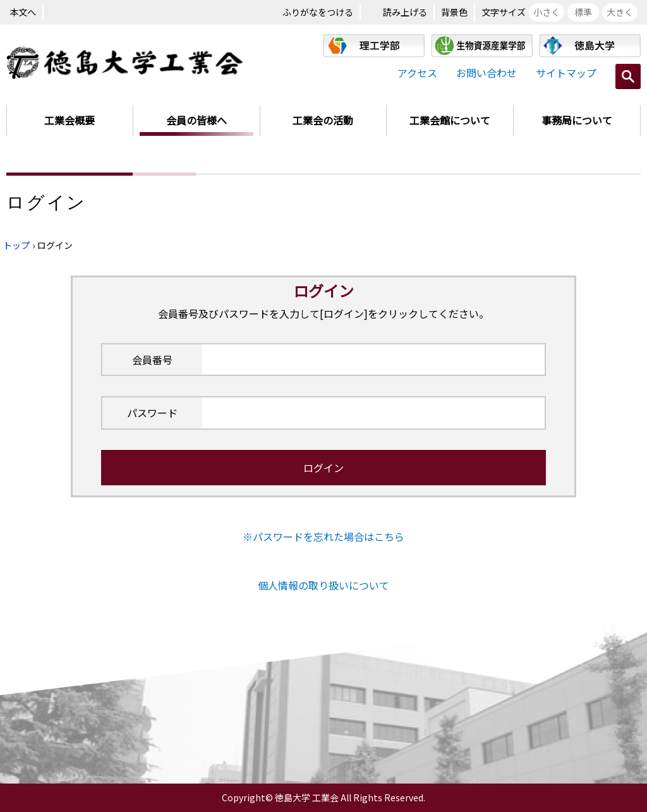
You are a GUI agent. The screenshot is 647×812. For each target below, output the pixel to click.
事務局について (577, 120)
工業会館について (450, 120)
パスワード (152, 413)
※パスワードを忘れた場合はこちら (323, 536)
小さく (547, 12)
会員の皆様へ (197, 120)
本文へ (23, 12)
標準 (583, 12)
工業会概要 (70, 120)
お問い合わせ (487, 73)
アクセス (417, 73)
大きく (620, 12)
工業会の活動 (323, 120)
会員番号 (152, 360)
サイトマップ (566, 73)
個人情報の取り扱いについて (323, 585)
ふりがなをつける (318, 12)
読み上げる (405, 12)
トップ (16, 245)
